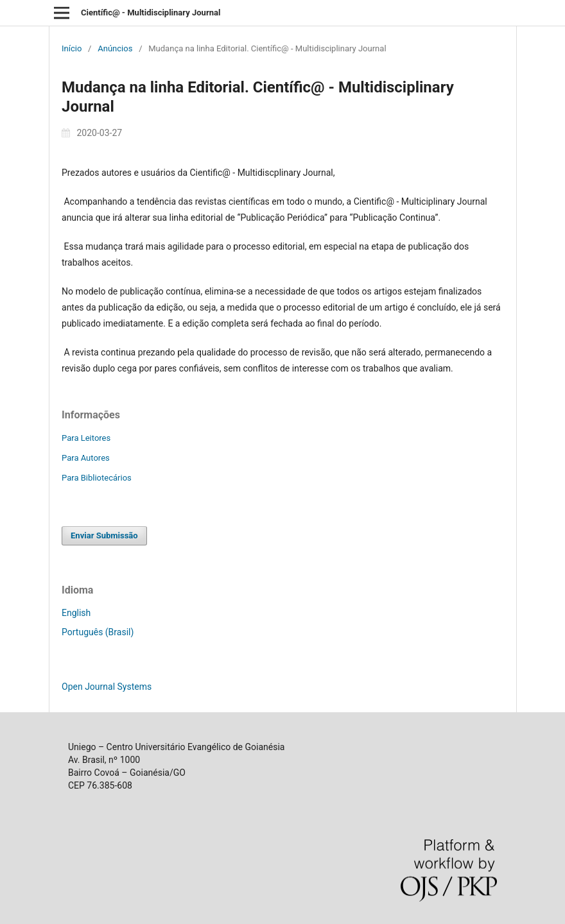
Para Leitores (86, 438)
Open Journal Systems (107, 687)
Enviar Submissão (104, 535)
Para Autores (86, 458)
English (76, 613)
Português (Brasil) (98, 632)
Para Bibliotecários (97, 478)
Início (72, 48)
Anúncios (115, 48)
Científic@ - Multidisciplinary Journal (151, 13)
